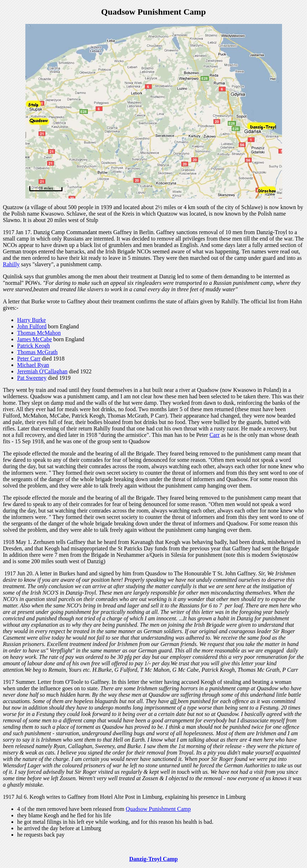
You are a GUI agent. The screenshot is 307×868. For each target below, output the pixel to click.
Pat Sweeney (32, 378)
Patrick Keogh (34, 346)
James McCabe (34, 339)
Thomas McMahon (39, 333)
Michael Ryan (33, 365)
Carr (215, 435)
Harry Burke (31, 320)
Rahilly (11, 264)
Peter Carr (29, 359)
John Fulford (32, 326)
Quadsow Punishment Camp (158, 809)
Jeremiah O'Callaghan (42, 371)
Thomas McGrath (37, 352)
